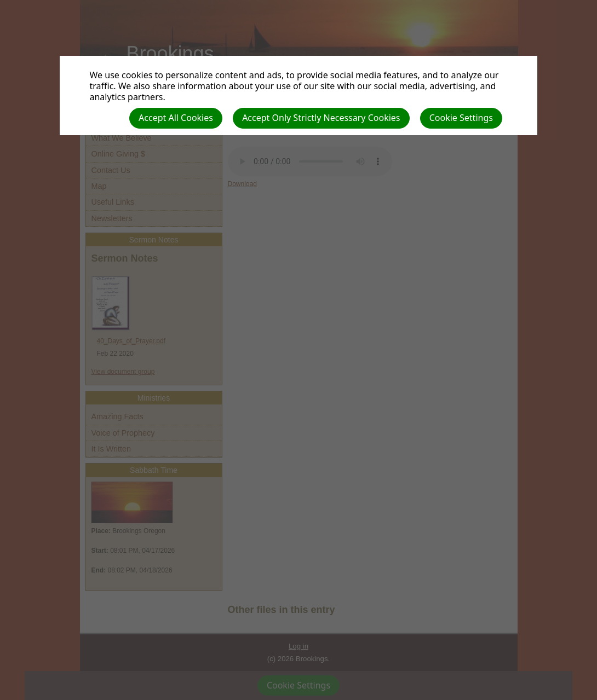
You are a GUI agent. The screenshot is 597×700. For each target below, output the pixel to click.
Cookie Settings (461, 118)
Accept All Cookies (176, 118)
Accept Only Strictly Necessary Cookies (321, 118)
